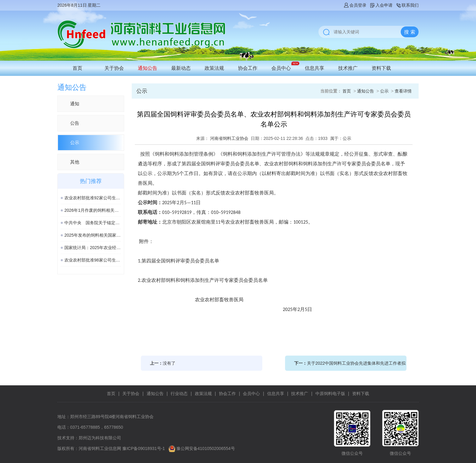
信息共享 (314, 68)
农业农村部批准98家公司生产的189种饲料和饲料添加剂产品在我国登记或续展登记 (93, 260)
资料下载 (381, 68)
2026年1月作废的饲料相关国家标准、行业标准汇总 (93, 210)
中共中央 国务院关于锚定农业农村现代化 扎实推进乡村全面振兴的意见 (93, 223)
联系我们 (407, 5)
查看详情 (403, 91)
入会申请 (381, 5)
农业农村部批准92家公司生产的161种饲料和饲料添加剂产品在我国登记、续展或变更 (93, 198)
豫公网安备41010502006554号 (206, 448)
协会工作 (248, 68)
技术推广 (348, 68)
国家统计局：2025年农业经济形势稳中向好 (93, 248)
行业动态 (179, 394)
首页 (77, 68)
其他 (75, 162)
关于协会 (114, 68)
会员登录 (355, 5)
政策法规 (214, 68)
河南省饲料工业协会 (229, 138)
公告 (75, 123)
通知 (75, 104)
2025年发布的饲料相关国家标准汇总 (93, 235)
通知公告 (148, 68)
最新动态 (181, 68)
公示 (75, 142)
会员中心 (281, 68)
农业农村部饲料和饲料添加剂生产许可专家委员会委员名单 (205, 280)
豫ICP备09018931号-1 (144, 448)
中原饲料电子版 (330, 394)
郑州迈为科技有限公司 (100, 438)
